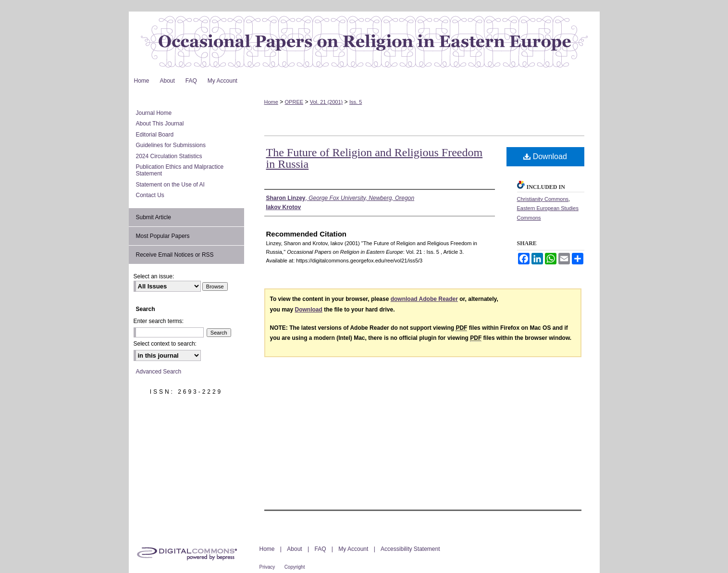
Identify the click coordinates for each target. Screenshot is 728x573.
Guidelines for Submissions (171, 145)
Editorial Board (155, 135)
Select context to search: (165, 344)
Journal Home (154, 113)
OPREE (294, 102)
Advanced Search (159, 372)
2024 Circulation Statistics (169, 156)
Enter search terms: (159, 321)
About (294, 549)
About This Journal (160, 124)
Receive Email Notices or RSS (175, 255)
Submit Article (154, 217)
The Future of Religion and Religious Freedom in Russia (375, 158)
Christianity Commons (543, 199)
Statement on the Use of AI (170, 185)
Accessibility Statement (410, 549)
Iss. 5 (356, 102)
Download (545, 156)
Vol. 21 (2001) (327, 102)
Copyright (295, 567)
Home (271, 102)
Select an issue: (154, 276)
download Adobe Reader (424, 299)
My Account (353, 549)
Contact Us (150, 195)
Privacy (267, 567)
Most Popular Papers (163, 236)
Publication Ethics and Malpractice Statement (180, 170)
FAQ (320, 549)
